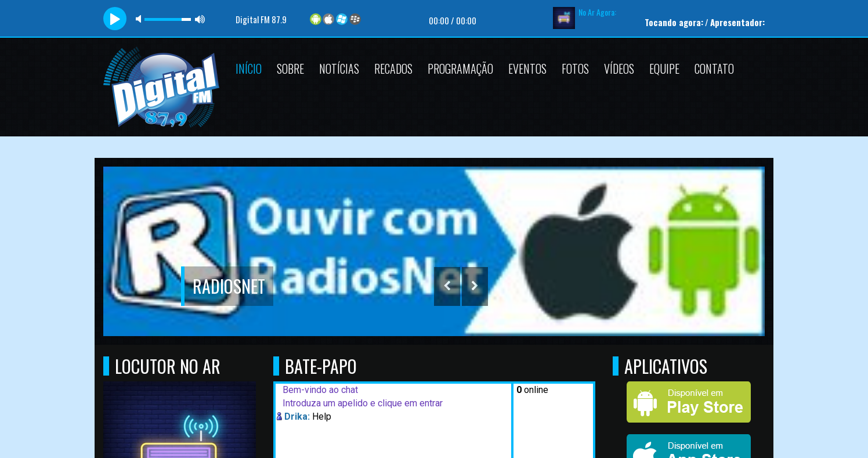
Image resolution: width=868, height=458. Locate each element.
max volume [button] (200, 19)
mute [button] (140, 19)
